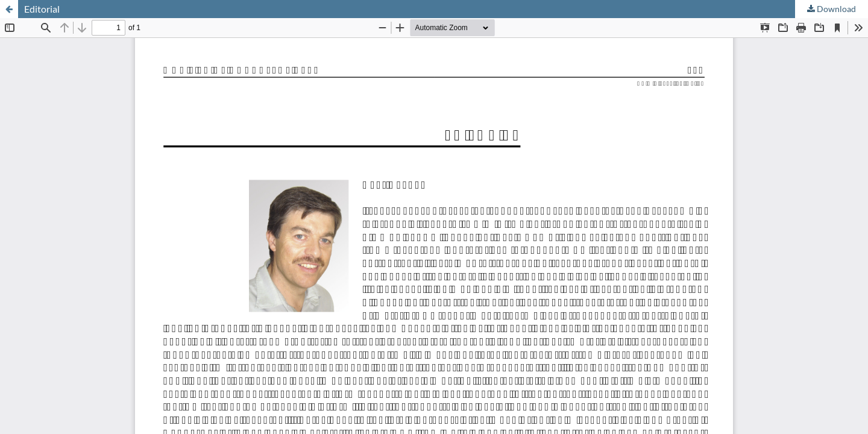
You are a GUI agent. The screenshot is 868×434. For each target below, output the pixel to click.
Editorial (42, 9)
